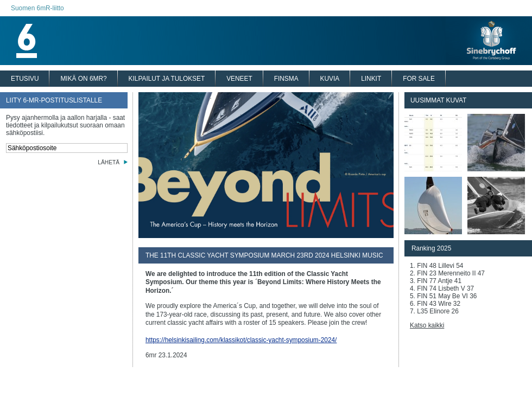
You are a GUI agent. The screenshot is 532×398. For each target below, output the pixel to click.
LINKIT (371, 79)
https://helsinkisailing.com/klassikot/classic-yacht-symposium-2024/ (241, 340)
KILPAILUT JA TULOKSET (167, 79)
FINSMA (286, 79)
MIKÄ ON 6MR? (83, 79)
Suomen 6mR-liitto (37, 8)
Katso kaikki (427, 325)
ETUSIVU (25, 79)
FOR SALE (419, 79)
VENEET (239, 79)
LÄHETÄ (109, 162)
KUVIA (330, 79)
